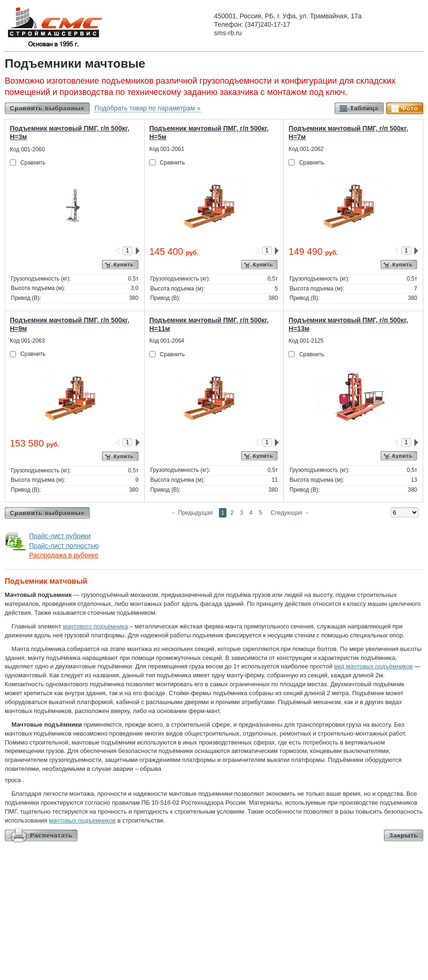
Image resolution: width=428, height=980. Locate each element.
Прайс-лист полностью (64, 546)
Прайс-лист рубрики (60, 536)
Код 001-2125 (306, 341)
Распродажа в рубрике (64, 555)
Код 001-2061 (167, 149)
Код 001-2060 (27, 149)
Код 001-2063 (27, 341)
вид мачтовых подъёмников (373, 666)
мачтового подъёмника (95, 626)
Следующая (290, 513)
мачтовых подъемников (82, 820)
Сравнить (33, 163)
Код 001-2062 (306, 149)
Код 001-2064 (167, 341)
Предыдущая (192, 513)
